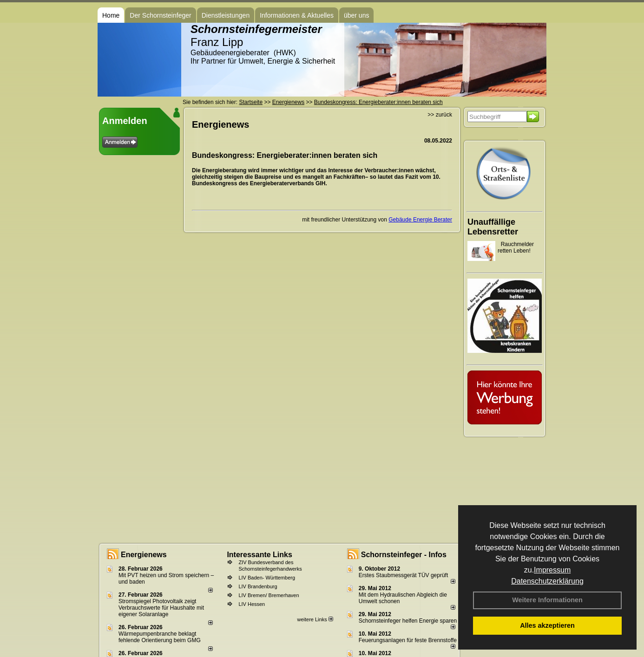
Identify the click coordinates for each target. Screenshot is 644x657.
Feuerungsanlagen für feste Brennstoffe (408, 640)
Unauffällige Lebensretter (493, 227)
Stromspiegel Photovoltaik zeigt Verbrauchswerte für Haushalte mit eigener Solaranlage (161, 608)
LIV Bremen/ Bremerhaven (269, 595)
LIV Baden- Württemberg (267, 578)
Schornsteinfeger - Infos (404, 555)
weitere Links (315, 619)
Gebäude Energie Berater (420, 220)
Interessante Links (260, 555)
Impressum (552, 570)
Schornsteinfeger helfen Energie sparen (408, 621)
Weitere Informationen (547, 600)
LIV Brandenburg (258, 586)
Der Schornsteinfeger (160, 15)
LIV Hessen (252, 604)
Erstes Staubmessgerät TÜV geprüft (404, 575)
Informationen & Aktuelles (297, 15)
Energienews (144, 555)
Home (111, 15)
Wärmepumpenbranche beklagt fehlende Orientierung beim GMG (160, 637)
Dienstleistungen (226, 15)
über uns (356, 15)
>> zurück (440, 115)
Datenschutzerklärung (547, 581)
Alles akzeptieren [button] (547, 625)
